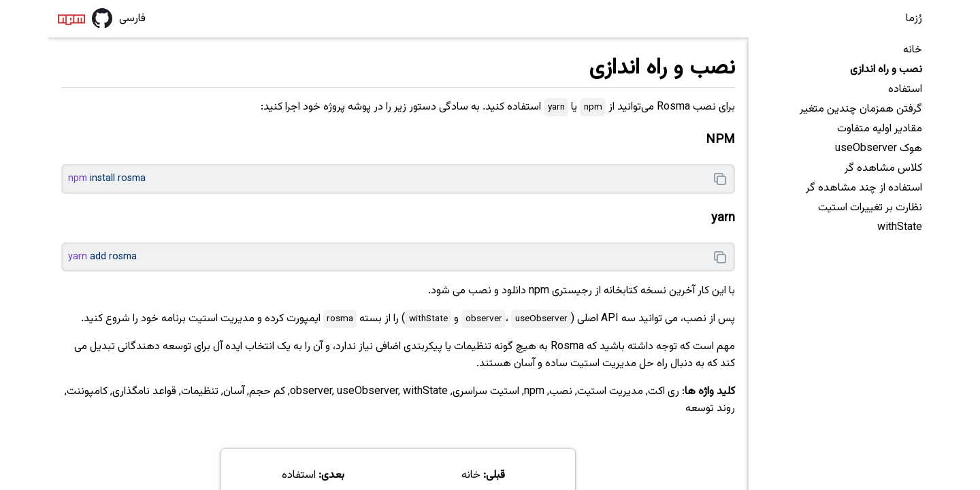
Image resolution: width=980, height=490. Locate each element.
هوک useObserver (879, 149)
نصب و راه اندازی (886, 70)
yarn (723, 218)
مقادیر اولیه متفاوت (880, 129)
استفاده (905, 89)
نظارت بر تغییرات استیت (870, 208)
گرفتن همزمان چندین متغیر (861, 109)
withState (900, 228)
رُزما (914, 19)
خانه (913, 50)
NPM (720, 140)
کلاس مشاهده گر (883, 168)
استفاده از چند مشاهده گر (864, 188)
